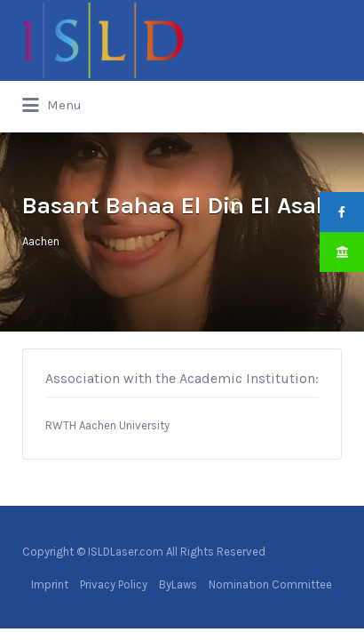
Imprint (50, 584)
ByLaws (178, 584)
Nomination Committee (270, 584)
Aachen (41, 241)
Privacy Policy (114, 584)
